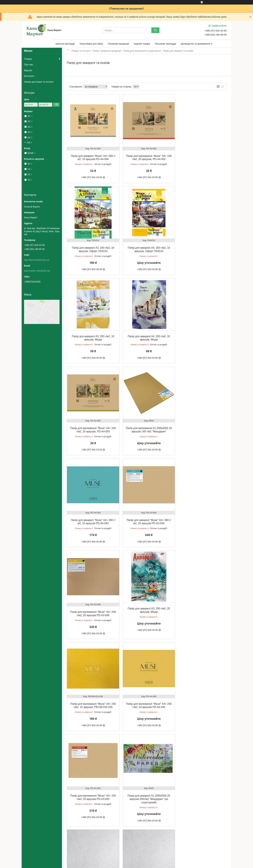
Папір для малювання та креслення (142, 51)
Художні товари (142, 44)
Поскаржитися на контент (120, 865)
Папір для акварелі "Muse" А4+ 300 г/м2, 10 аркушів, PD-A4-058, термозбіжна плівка (92, 703)
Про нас (29, 64)
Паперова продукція (119, 44)
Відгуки (28, 70)
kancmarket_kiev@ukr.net (37, 271)
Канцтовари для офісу (91, 44)
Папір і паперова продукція (107, 51)
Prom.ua (142, 862)
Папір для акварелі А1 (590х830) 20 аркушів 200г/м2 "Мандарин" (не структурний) (92, 609)
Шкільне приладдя (65, 44)
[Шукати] (155, 30)
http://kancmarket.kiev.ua (37, 260)
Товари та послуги (81, 51)
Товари (28, 59)
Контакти (29, 76)
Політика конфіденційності (145, 865)
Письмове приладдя (165, 44)
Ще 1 (30, 142)
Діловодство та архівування (195, 44)
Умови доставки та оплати (39, 82)
